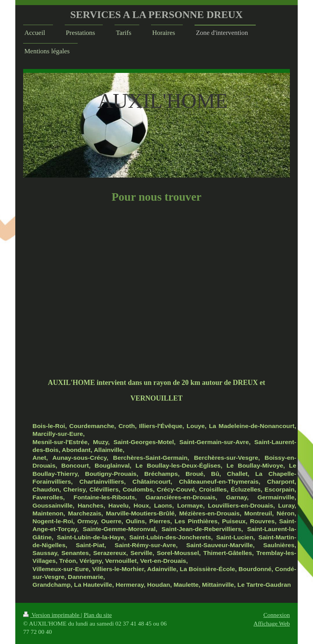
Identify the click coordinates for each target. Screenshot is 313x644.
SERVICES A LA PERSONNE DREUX (156, 15)
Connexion (277, 615)
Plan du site (98, 615)
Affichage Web (272, 623)
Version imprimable (52, 615)
